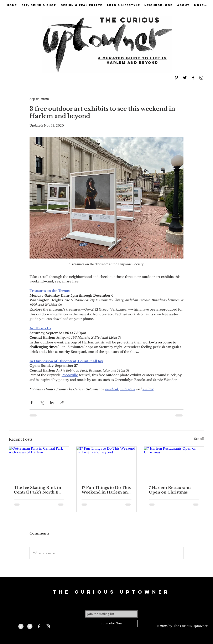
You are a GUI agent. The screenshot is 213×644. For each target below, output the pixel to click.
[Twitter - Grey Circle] (30, 626)
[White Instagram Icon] (48, 626)
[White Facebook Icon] (39, 626)
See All (199, 439)
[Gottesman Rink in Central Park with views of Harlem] (39, 464)
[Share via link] (62, 403)
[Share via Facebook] (32, 403)
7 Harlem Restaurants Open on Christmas (170, 490)
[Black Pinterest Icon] (176, 78)
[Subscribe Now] (111, 623)
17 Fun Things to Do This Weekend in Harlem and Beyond (106, 490)
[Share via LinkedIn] (52, 403)
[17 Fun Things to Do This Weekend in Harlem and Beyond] (107, 464)
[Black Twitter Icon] (185, 78)
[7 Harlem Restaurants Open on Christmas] (174, 464)
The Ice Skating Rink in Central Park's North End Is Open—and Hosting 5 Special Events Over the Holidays (39, 490)
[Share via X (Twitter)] (42, 403)
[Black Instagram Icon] (201, 78)
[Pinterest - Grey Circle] (21, 626)
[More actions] (181, 99)
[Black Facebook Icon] (193, 78)
